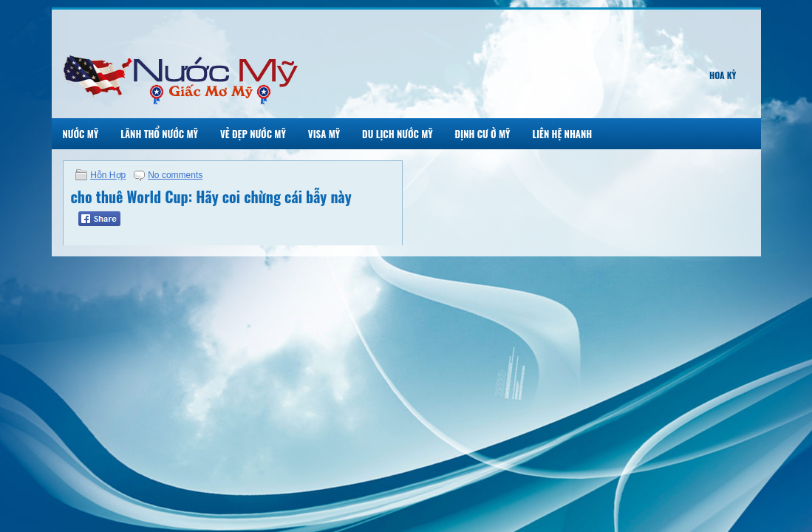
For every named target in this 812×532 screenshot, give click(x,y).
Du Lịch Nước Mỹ (398, 134)
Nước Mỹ (81, 134)
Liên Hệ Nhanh (562, 134)
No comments (175, 175)
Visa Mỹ (324, 134)
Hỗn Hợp (108, 175)
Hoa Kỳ (723, 75)
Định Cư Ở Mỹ (483, 134)
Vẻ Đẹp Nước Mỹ (253, 134)
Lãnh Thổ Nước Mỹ (159, 134)
